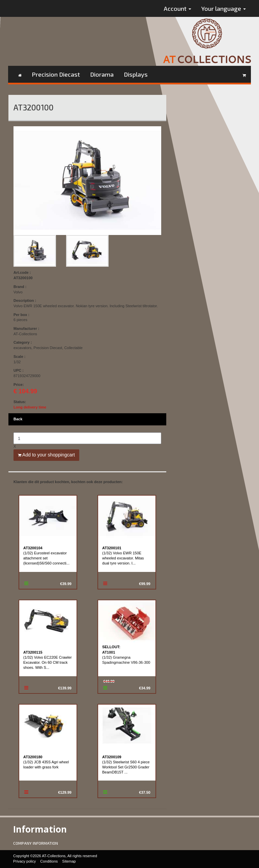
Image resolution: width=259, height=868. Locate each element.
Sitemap (69, 861)
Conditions (49, 861)
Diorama (102, 74)
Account (178, 8)
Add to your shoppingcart (46, 455)
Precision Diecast (56, 74)
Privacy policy (24, 861)
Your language (224, 8)
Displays (136, 74)
